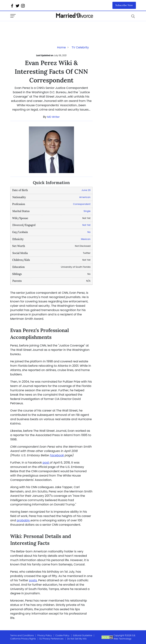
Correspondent (82, 204)
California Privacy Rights (23, 639)
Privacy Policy (45, 635)
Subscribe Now (124, 5)
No (89, 232)
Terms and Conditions (22, 635)
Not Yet (86, 225)
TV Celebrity (80, 47)
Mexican (86, 239)
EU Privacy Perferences (52, 639)
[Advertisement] (39, 28)
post (46, 463)
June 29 (86, 190)
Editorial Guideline (83, 635)
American (85, 197)
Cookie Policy (62, 635)
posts (33, 580)
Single (87, 211)
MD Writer (54, 117)
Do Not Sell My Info (77, 639)
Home (62, 47)
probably (24, 520)
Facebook (57, 455)
